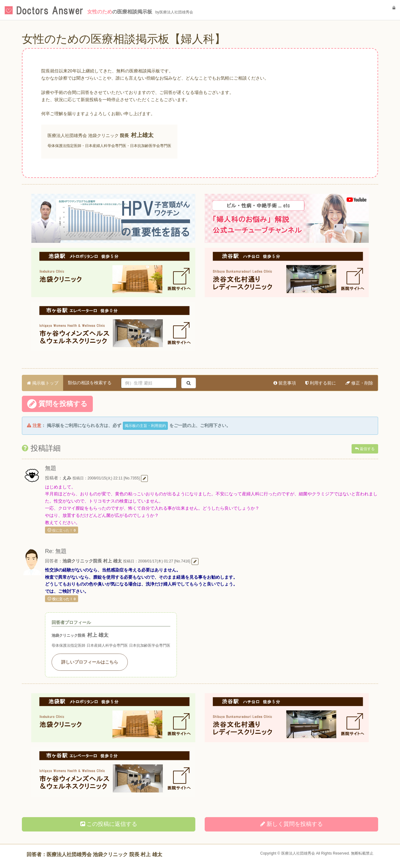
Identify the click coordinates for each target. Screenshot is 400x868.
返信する (365, 449)
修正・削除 (359, 383)
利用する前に (321, 383)
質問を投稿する (57, 404)
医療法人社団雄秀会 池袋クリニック (83, 135)
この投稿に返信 (109, 824)
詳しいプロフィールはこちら (90, 662)
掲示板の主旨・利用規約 (145, 426)
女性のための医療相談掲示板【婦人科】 (124, 39)
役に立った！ (62, 530)
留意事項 (285, 383)
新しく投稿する (292, 824)
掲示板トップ (43, 383)
